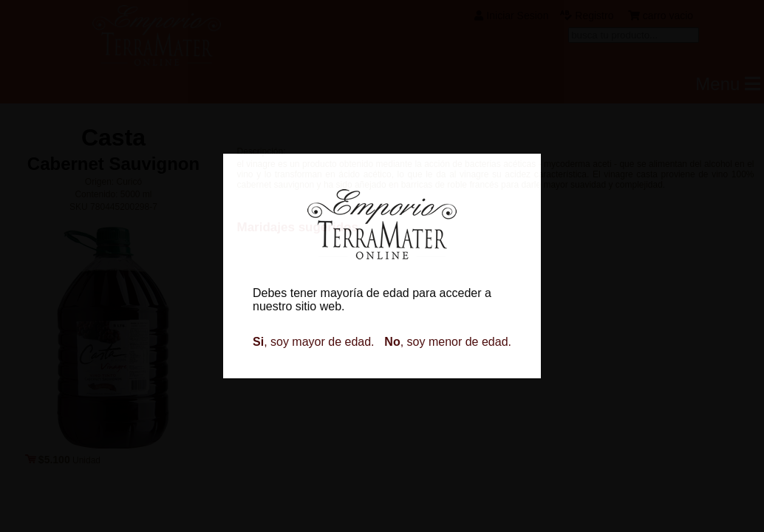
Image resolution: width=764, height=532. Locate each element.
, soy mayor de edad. (314, 342)
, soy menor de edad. (448, 342)
